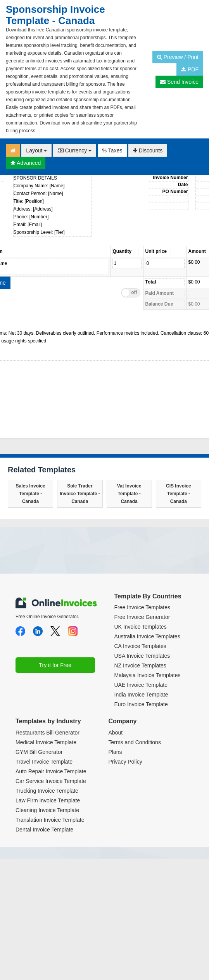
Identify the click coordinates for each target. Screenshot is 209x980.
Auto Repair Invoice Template (51, 771)
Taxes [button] (112, 150)
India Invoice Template (141, 695)
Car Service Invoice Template (51, 781)
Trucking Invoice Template (47, 791)
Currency (75, 150)
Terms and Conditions (135, 742)
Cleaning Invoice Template (47, 810)
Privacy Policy (125, 762)
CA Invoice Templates (140, 646)
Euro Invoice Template (141, 704)
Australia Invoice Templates (147, 636)
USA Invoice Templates (142, 656)
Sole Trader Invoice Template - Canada (80, 494)
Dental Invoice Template (44, 830)
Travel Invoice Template (44, 762)
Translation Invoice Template (50, 820)
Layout (36, 150)
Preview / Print (178, 57)
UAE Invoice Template (141, 685)
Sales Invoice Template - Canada (31, 494)
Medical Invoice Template (46, 742)
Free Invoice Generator (142, 617)
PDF (190, 69)
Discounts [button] (148, 150)
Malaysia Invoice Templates (148, 675)
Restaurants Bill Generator (47, 733)
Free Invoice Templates (142, 607)
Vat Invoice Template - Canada (129, 494)
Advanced (26, 163)
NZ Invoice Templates (140, 665)
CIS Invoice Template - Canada (179, 494)
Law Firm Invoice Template (48, 800)
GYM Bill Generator (39, 752)
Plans (115, 752)
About (116, 733)
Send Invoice (179, 82)
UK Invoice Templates (141, 627)
